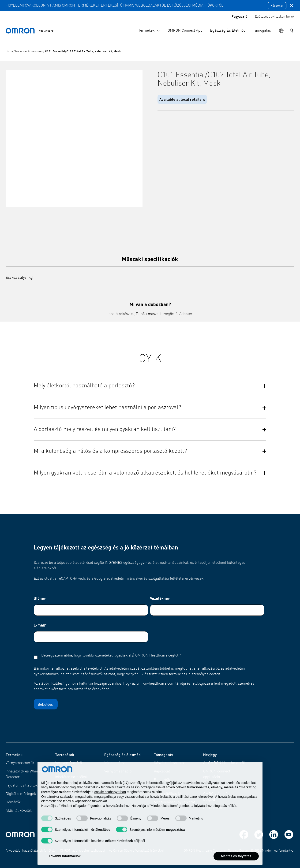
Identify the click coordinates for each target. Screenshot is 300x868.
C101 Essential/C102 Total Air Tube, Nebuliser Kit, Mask (83, 51)
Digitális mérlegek (21, 794)
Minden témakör (118, 763)
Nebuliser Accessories (29, 52)
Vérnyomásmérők (20, 763)
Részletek (277, 6)
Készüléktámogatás (170, 763)
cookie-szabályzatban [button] (110, 800)
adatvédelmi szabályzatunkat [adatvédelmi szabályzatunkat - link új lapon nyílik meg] (204, 790)
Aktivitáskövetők (19, 811)
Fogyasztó (240, 16)
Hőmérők (13, 802)
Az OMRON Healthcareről (224, 763)
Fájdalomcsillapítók (22, 786)
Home (10, 52)
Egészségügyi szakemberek (275, 17)
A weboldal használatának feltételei (31, 851)
